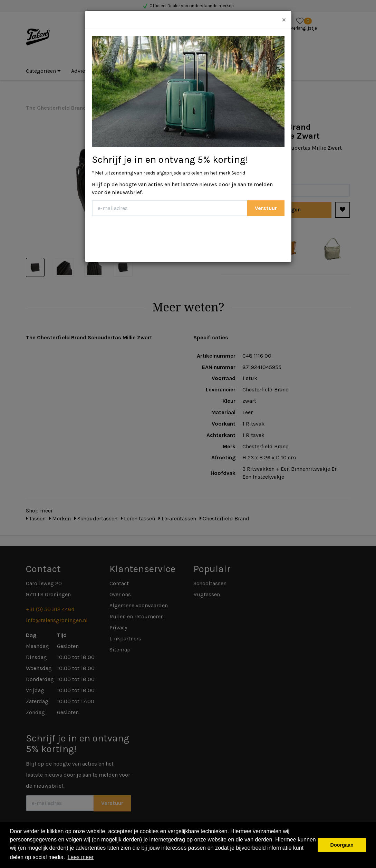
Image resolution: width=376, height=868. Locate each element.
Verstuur (266, 208)
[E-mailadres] (170, 208)
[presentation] (144, 237)
